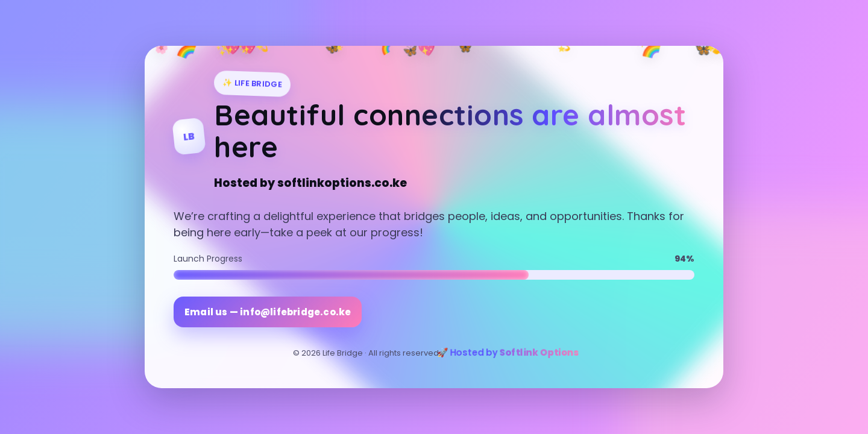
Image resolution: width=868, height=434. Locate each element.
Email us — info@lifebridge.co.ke (268, 312)
